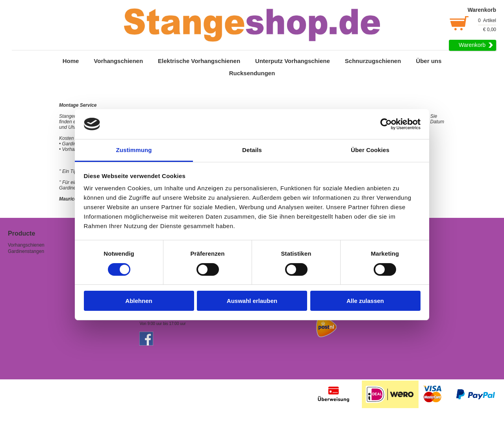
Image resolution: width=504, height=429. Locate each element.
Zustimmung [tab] (134, 150)
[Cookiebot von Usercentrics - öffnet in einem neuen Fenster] (386, 124)
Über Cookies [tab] (370, 150)
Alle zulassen (365, 301)
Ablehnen (139, 301)
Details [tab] (252, 150)
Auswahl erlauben (252, 301)
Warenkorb (472, 45)
